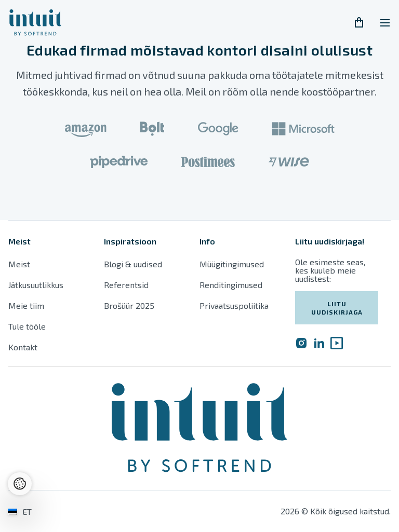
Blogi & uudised (133, 264)
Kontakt (23, 347)
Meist (19, 264)
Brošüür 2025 (129, 305)
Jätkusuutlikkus (36, 285)
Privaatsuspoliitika (234, 305)
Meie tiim (26, 305)
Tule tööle (27, 326)
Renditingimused (232, 285)
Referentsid (126, 285)
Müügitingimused (232, 264)
